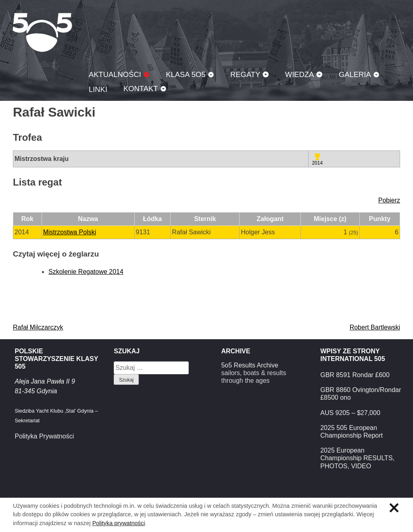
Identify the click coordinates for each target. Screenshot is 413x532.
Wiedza (300, 74)
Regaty (245, 74)
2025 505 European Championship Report (351, 432)
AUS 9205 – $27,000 (350, 413)
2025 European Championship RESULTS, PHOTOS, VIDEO (357, 458)
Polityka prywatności (119, 523)
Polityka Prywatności (44, 436)
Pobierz (389, 200)
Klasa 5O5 (42, 32)
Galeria (355, 74)
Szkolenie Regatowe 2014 (86, 272)
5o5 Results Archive (249, 365)
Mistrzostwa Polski (70, 232)
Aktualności (115, 74)
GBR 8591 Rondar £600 (355, 375)
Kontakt (141, 89)
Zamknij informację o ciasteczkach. (394, 508)
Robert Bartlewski (375, 327)
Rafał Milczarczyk (38, 327)
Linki (98, 89)
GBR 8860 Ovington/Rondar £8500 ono (361, 394)
